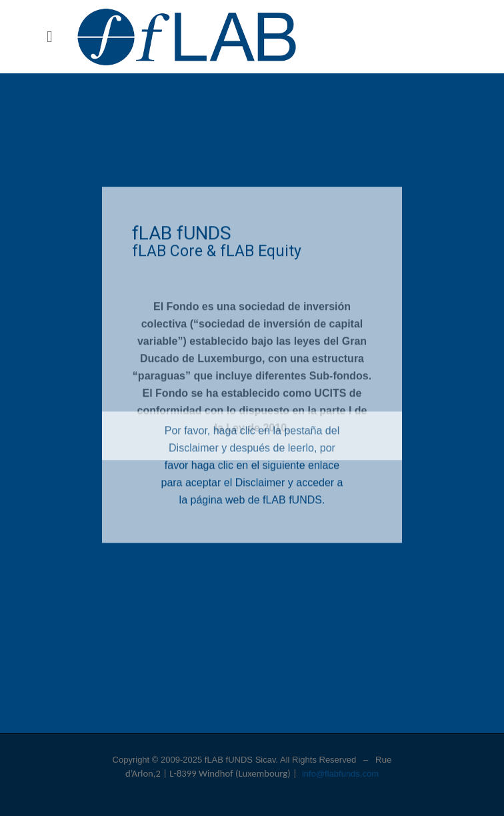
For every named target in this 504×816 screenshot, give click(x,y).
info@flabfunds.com (340, 774)
